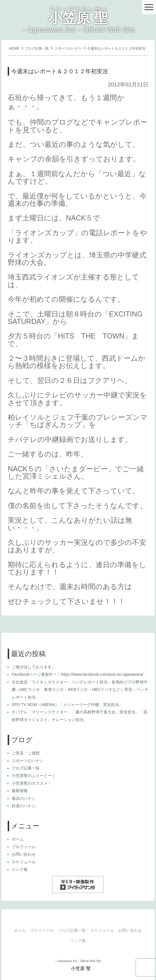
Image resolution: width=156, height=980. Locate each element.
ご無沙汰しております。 (34, 667)
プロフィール (24, 847)
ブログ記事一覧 (37, 48)
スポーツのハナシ (68, 48)
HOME (14, 48)
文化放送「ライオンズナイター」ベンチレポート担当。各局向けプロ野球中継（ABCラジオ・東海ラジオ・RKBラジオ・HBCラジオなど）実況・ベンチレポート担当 (80, 690)
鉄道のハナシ (24, 806)
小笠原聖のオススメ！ (32, 783)
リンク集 (20, 869)
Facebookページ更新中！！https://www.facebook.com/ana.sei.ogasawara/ (77, 674)
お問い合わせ (24, 854)
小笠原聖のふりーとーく (34, 776)
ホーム (18, 839)
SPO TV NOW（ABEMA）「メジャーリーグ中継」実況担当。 (67, 705)
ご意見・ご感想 (26, 753)
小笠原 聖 (78, 18)
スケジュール (24, 862)
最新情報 (20, 791)
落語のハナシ (24, 798)
